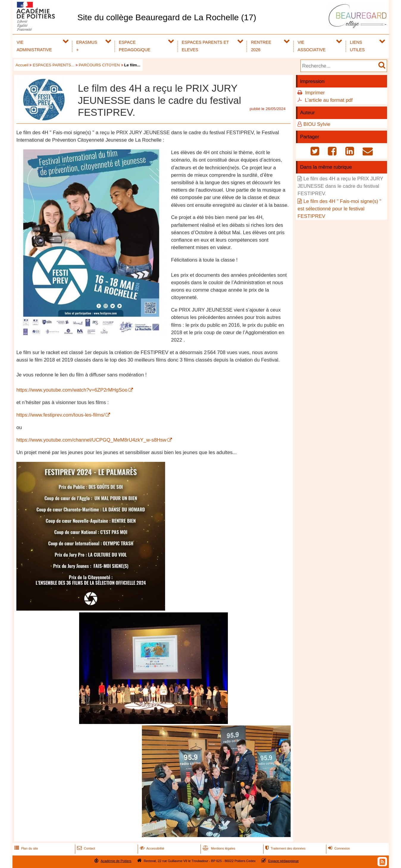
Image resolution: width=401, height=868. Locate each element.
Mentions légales (218, 848)
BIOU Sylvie (317, 124)
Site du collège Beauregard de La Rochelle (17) (167, 17)
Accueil (22, 65)
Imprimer (315, 93)
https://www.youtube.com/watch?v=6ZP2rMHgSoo (72, 390)
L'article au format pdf (329, 100)
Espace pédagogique (284, 861)
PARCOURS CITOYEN (99, 65)
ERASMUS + (87, 46)
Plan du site (26, 848)
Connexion (338, 848)
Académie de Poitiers (116, 861)
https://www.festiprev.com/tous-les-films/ (61, 415)
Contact (86, 848)
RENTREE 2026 (261, 46)
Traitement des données (285, 848)
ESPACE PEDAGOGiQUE (134, 46)
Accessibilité (152, 848)
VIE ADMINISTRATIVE (34, 46)
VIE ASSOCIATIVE (311, 46)
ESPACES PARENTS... (54, 65)
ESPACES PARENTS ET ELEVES (205, 46)
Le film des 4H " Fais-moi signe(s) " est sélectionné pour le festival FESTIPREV (339, 209)
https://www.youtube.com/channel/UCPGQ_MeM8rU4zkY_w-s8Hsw (91, 440)
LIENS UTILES (357, 46)
